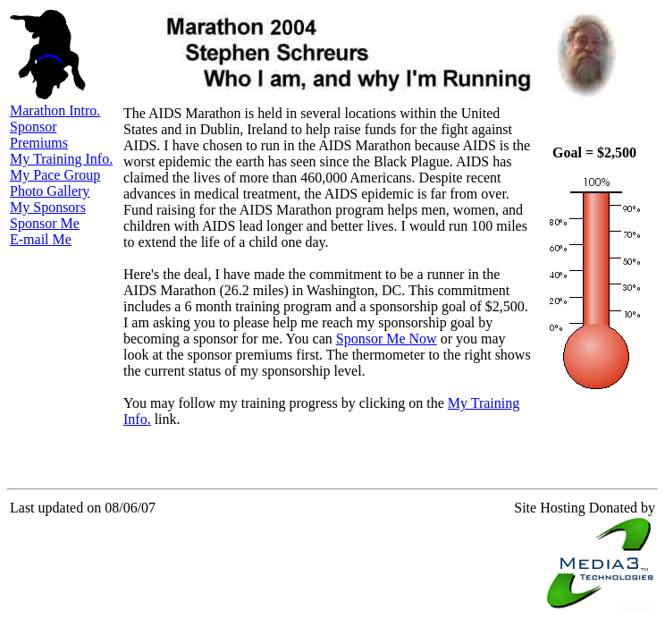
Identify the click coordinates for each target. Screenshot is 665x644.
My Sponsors (48, 207)
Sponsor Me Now (387, 339)
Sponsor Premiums (39, 135)
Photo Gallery (50, 191)
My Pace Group (55, 175)
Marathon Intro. (55, 110)
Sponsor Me (45, 223)
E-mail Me (41, 239)
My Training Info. (61, 159)
